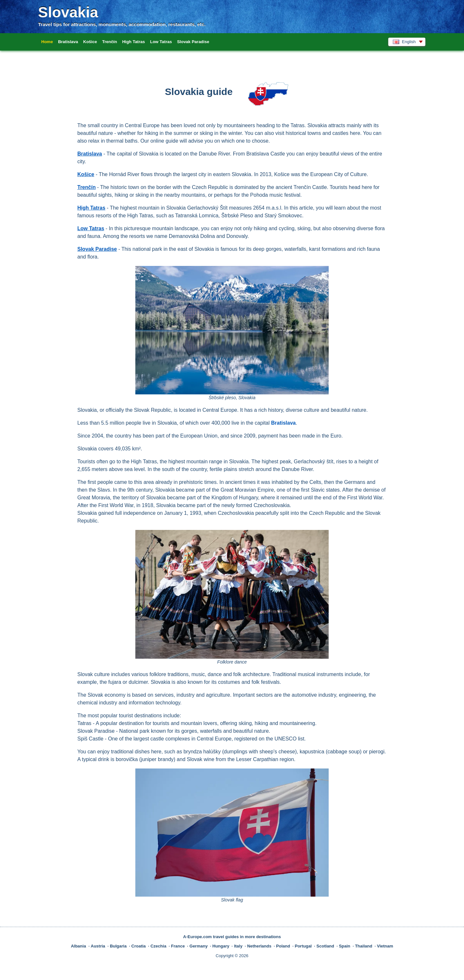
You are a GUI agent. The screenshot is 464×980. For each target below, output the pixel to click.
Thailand (364, 946)
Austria (98, 946)
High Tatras (134, 42)
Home (47, 42)
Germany (198, 946)
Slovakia (68, 12)
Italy (238, 946)
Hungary (221, 946)
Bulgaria (118, 946)
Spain (345, 946)
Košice (90, 42)
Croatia (139, 946)
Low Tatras (161, 42)
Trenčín (110, 42)
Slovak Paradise (193, 42)
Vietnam (385, 946)
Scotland (325, 946)
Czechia (158, 946)
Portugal (303, 946)
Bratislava (68, 42)
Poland (283, 946)
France (178, 946)
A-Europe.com (197, 937)
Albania (78, 946)
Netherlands (259, 946)
